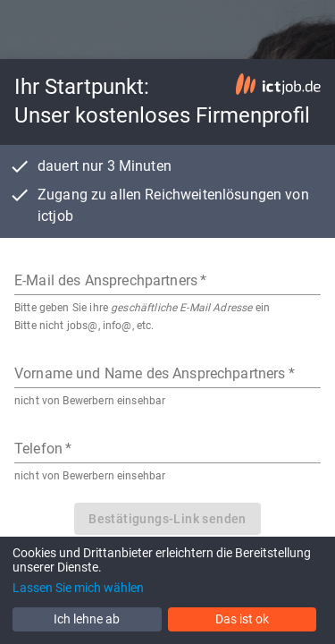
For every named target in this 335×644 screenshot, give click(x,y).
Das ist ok (242, 619)
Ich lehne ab (87, 619)
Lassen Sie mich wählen (78, 588)
